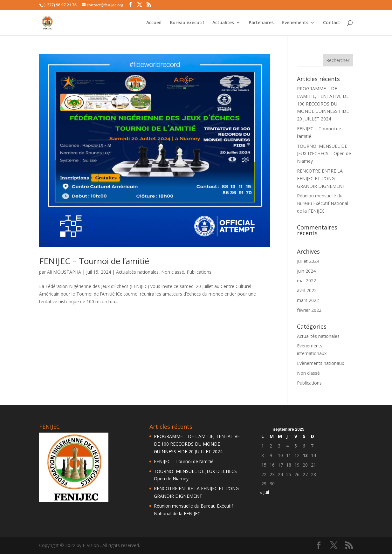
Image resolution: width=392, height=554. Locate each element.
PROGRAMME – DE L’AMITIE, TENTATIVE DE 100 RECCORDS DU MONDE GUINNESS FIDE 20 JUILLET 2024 (323, 104)
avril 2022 (307, 290)
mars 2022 (308, 300)
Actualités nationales (137, 272)
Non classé (173, 272)
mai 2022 (306, 280)
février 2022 (309, 310)
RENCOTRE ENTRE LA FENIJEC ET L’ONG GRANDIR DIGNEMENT (321, 178)
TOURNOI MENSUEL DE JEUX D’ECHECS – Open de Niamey (324, 154)
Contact (332, 23)
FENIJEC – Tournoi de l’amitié (94, 261)
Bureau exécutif (187, 23)
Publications (199, 272)
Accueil (154, 23)
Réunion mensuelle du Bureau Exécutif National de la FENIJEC (323, 203)
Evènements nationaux (320, 363)
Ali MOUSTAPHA (64, 272)
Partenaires (261, 23)
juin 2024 (306, 271)
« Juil (264, 492)
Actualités (223, 23)
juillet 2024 (308, 261)
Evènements (295, 23)
